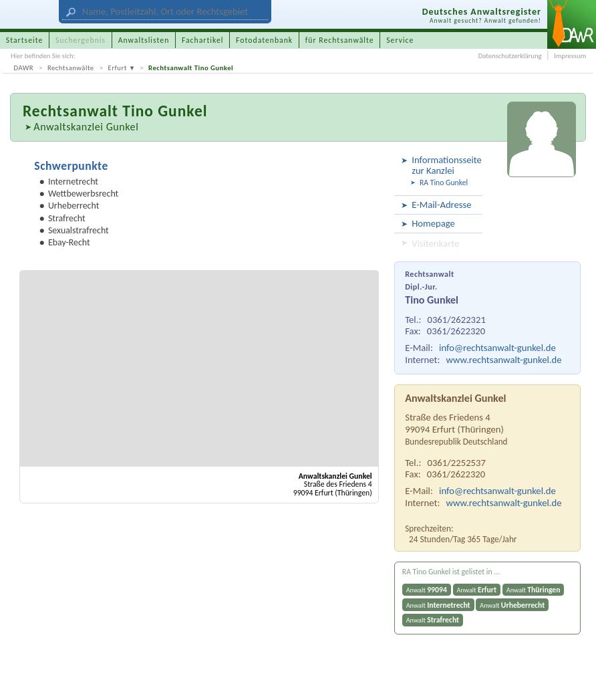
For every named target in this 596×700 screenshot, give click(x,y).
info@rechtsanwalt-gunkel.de (497, 348)
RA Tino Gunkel (444, 183)
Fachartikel (203, 40)
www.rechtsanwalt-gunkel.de (504, 360)
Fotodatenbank (264, 40)
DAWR (24, 68)
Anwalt (427, 590)
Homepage (433, 223)
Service (400, 40)
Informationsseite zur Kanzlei (445, 165)
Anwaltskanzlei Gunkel (86, 127)
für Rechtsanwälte (340, 40)
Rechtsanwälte (71, 68)
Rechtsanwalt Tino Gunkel (191, 68)
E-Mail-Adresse (441, 205)
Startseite (25, 40)
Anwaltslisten (144, 40)
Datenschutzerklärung (510, 56)
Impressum (570, 56)
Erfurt (118, 68)
